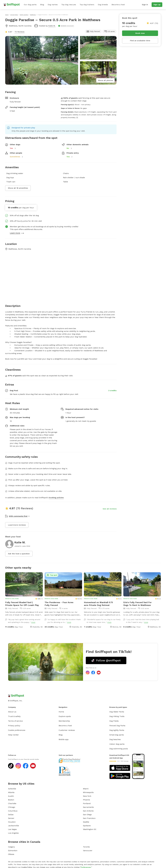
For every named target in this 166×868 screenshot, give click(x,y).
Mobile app (64, 739)
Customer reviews (67, 730)
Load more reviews (17, 525)
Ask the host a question (19, 554)
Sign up (157, 5)
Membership (64, 721)
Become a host (118, 5)
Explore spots (65, 716)
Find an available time (140, 41)
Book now (140, 33)
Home (61, 712)
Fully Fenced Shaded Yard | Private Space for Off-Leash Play (22, 604)
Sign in (145, 5)
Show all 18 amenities (18, 188)
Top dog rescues (69, 5)
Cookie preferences (17, 730)
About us (12, 712)
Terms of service (15, 721)
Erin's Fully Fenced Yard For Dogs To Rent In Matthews (137, 604)
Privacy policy (14, 726)
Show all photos (105, 80)
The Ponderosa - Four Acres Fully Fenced (59, 604)
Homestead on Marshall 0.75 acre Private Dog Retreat (98, 604)
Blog (42, 5)
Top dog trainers (87, 5)
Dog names (53, 5)
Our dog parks (30, 5)
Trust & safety (14, 716)
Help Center (13, 735)
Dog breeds (103, 5)
